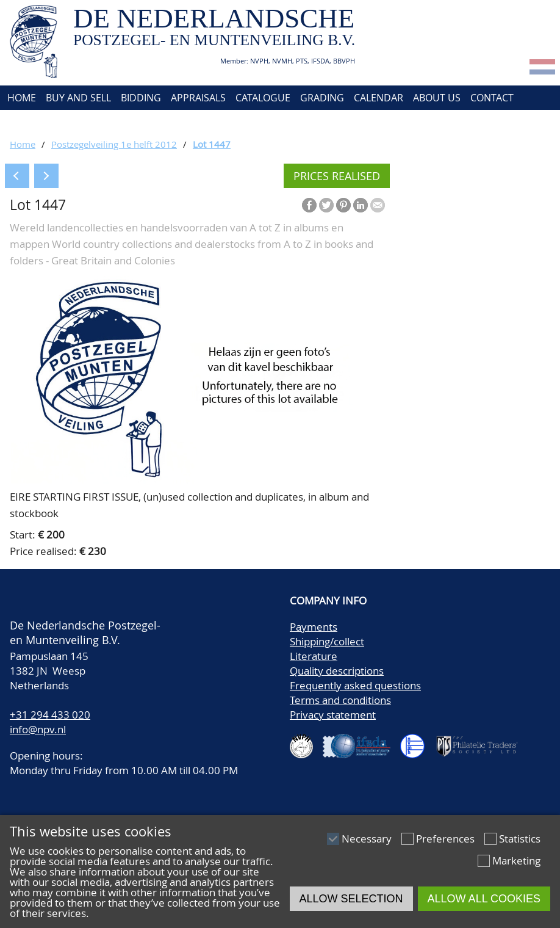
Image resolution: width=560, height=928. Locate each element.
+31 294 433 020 (50, 715)
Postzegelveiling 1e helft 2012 (114, 144)
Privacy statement (333, 715)
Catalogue (263, 98)
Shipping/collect (327, 641)
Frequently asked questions (355, 685)
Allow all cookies (484, 899)
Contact (492, 98)
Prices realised (337, 176)
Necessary (367, 839)
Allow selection (351, 899)
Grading (322, 98)
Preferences (445, 839)
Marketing (516, 861)
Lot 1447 (212, 144)
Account (28, 122)
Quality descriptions (337, 671)
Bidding (141, 98)
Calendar (379, 98)
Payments (314, 627)
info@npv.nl (38, 729)
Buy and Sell (78, 98)
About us (437, 98)
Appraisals (198, 98)
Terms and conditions (340, 700)
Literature (314, 656)
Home (20, 98)
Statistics (520, 839)
